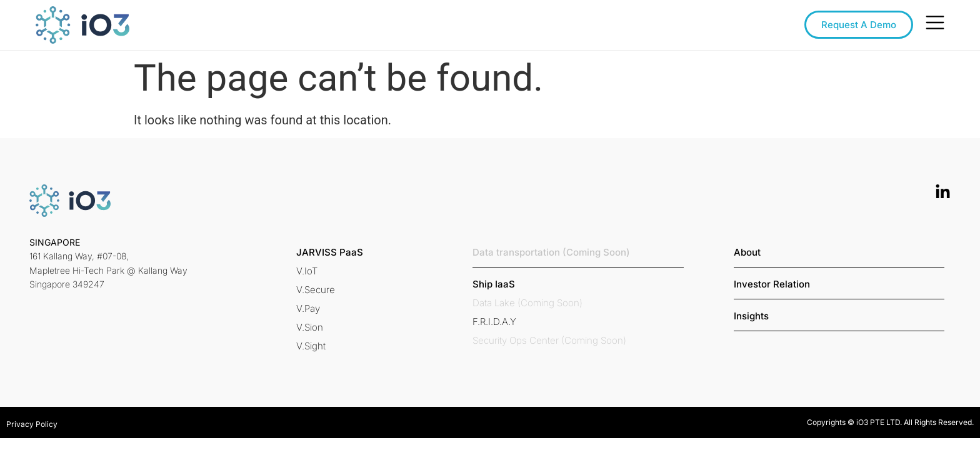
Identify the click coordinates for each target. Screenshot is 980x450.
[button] (330, 252)
